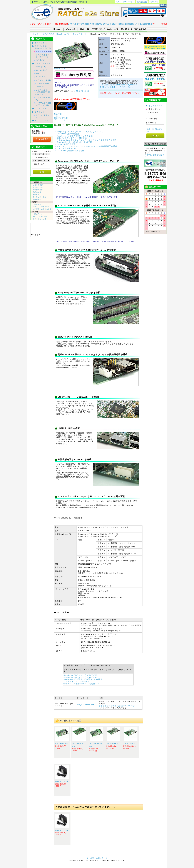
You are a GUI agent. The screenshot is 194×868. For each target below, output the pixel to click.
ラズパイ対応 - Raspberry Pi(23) (43, 47)
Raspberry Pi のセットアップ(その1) (80, 675)
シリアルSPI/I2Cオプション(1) (44, 104)
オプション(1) (43, 83)
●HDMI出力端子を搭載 (66, 144)
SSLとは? (35, 235)
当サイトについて (39, 219)
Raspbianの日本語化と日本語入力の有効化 (83, 679)
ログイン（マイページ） (125, 2)
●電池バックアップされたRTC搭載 (71, 138)
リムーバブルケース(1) (43, 116)
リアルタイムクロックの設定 (76, 681)
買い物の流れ (38, 190)
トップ (36, 34)
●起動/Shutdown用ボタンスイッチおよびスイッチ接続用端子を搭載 (86, 140)
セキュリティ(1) (42, 112)
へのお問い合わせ (119, 86)
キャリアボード (80, 34)
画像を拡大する (60, 69)
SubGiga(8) (41, 67)
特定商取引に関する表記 (42, 209)
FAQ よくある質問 (40, 217)
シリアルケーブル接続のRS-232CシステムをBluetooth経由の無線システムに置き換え (117, 24)
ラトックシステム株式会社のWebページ (117, 706)
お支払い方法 (38, 187)
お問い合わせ (38, 214)
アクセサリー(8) (42, 120)
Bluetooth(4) (41, 70)
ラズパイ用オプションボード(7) (43, 56)
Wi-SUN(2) (41, 77)
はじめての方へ (39, 185)
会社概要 (91, 858)
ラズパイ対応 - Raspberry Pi (56, 34)
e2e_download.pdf (85, 705)
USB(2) (39, 73)
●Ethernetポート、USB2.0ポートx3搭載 (74, 142)
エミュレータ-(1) (43, 80)
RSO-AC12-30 (82, 91)
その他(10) (40, 60)
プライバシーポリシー (41, 207)
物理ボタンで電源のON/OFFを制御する (81, 684)
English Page (154, 2)
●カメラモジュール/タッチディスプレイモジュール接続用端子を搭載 (86, 146)
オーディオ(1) (41, 43)
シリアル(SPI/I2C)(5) (44, 99)
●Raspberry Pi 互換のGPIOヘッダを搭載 (74, 136)
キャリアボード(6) (44, 51)
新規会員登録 (142, 2)
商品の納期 (37, 192)
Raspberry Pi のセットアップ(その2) (80, 677)
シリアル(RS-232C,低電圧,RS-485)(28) (43, 92)
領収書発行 (37, 199)
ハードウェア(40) (43, 63)
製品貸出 (36, 194)
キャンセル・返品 (39, 197)
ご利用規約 (37, 204)
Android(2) (40, 87)
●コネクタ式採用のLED (66, 148)
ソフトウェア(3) (42, 108)
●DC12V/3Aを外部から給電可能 (70, 150)
